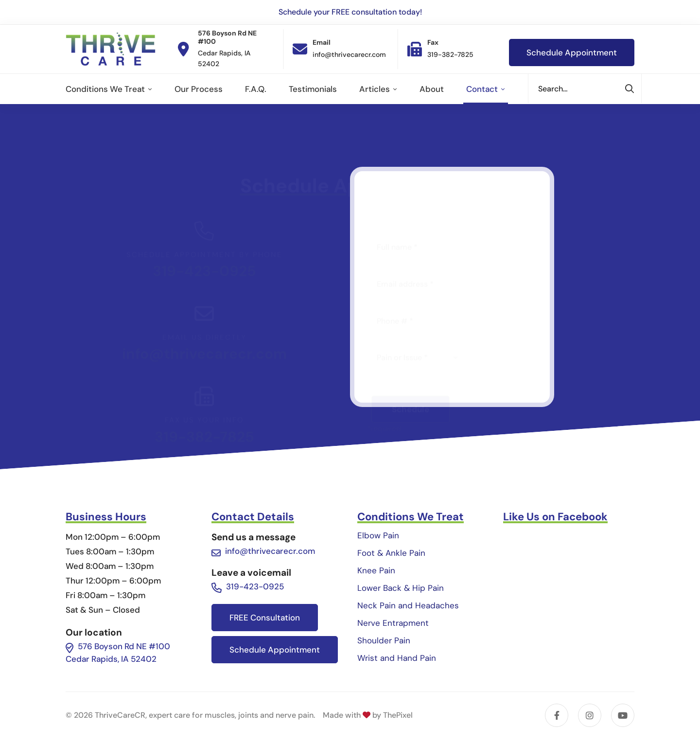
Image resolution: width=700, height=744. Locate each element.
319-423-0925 (204, 224)
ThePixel (398, 715)
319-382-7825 (204, 402)
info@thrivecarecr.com (204, 307)
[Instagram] (590, 715)
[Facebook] (557, 715)
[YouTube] (623, 715)
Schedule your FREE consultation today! (350, 12)
